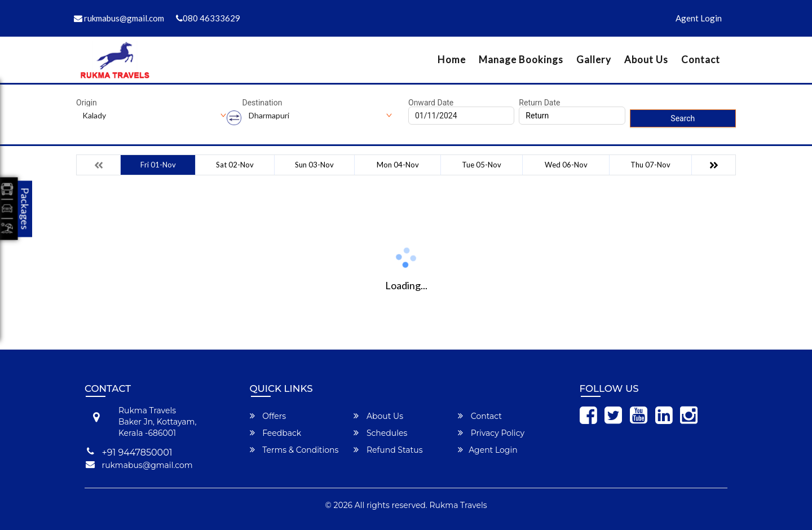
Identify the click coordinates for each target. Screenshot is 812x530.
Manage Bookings (521, 59)
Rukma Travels (458, 505)
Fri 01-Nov (158, 165)
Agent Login (699, 18)
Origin (87, 103)
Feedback (276, 433)
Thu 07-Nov (650, 165)
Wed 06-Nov (566, 165)
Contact (701, 59)
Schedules (380, 433)
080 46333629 (208, 18)
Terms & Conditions (294, 450)
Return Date (539, 103)
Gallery (594, 59)
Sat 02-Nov (235, 165)
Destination (262, 103)
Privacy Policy (491, 433)
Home (452, 59)
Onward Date (431, 103)
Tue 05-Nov (482, 165)
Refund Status (388, 450)
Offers (268, 416)
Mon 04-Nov (398, 165)
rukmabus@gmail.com (119, 18)
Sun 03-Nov (314, 165)
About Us (646, 59)
